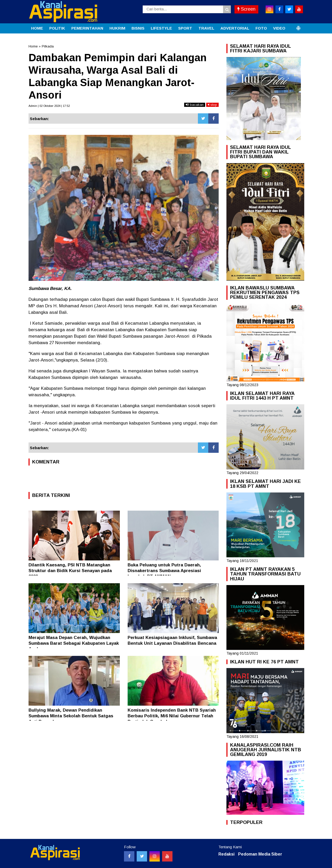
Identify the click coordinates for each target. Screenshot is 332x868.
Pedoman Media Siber (260, 854)
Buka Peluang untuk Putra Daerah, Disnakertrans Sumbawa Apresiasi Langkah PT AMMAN (164, 571)
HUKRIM (117, 28)
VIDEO (279, 28)
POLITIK (57, 28)
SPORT (185, 28)
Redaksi (226, 854)
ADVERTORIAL (235, 28)
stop (212, 105)
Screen (246, 9)
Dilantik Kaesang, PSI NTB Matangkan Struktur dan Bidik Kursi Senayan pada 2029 (70, 571)
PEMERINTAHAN (87, 28)
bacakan (195, 105)
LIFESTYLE (161, 28)
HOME (37, 28)
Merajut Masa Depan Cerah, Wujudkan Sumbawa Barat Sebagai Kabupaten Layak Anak (74, 643)
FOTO (261, 28)
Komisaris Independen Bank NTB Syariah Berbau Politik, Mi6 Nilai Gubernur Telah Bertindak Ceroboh (172, 716)
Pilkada (48, 46)
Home (33, 46)
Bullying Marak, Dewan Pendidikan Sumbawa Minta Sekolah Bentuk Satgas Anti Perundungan (71, 716)
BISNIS (138, 28)
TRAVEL (206, 28)
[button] (298, 26)
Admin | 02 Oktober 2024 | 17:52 (49, 106)
